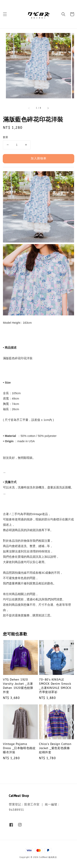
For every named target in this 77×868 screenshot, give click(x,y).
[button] (5, 14)
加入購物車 (39, 158)
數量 (6, 137)
